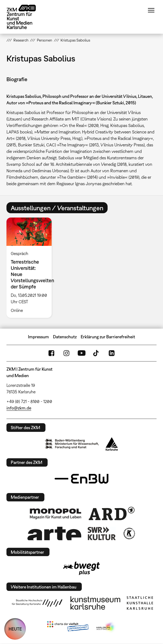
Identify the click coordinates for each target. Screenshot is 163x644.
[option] (31, 268)
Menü (151, 10)
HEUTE (15, 629)
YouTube (81, 353)
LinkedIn (112, 353)
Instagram (66, 353)
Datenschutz (65, 337)
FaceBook (51, 353)
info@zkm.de (19, 408)
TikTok (97, 353)
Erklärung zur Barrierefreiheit (108, 337)
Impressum (38, 337)
